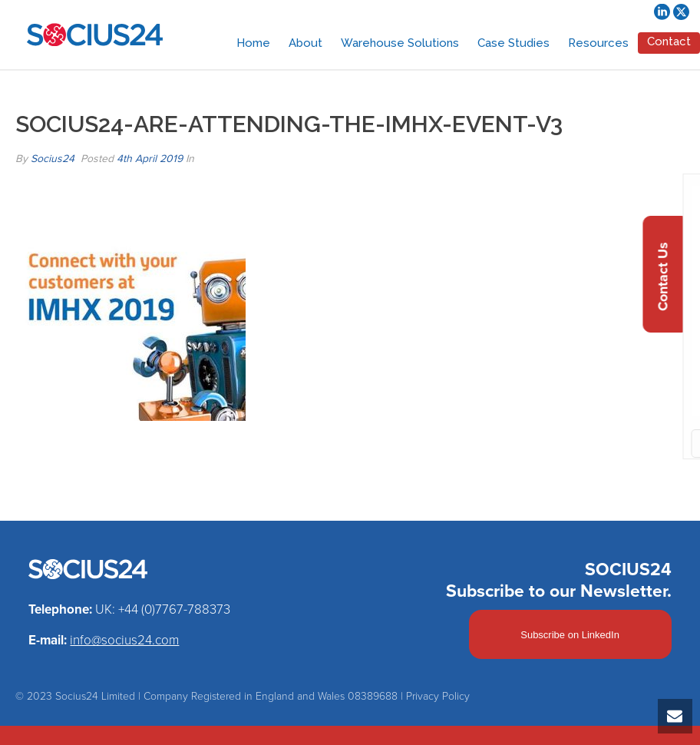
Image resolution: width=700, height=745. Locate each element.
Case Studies (513, 43)
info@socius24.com (124, 640)
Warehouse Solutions (400, 43)
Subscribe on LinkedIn (570, 635)
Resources (598, 43)
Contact (669, 41)
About (305, 43)
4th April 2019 (150, 159)
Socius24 (53, 159)
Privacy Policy (438, 696)
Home (253, 43)
